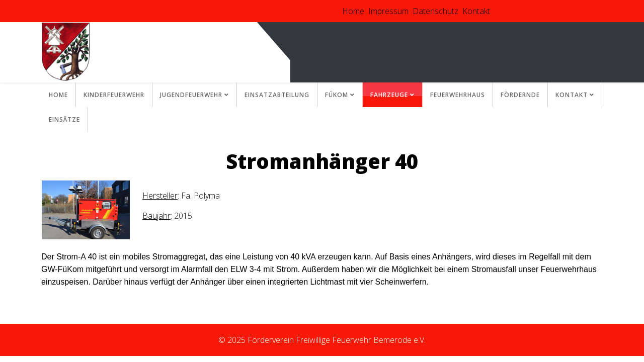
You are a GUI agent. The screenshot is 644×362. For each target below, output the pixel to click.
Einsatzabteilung (277, 95)
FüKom (337, 95)
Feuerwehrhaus (458, 95)
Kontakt (476, 11)
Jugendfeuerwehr (191, 95)
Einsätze (64, 119)
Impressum (388, 11)
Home (353, 11)
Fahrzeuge (389, 95)
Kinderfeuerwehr (114, 95)
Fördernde (520, 95)
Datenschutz (435, 11)
